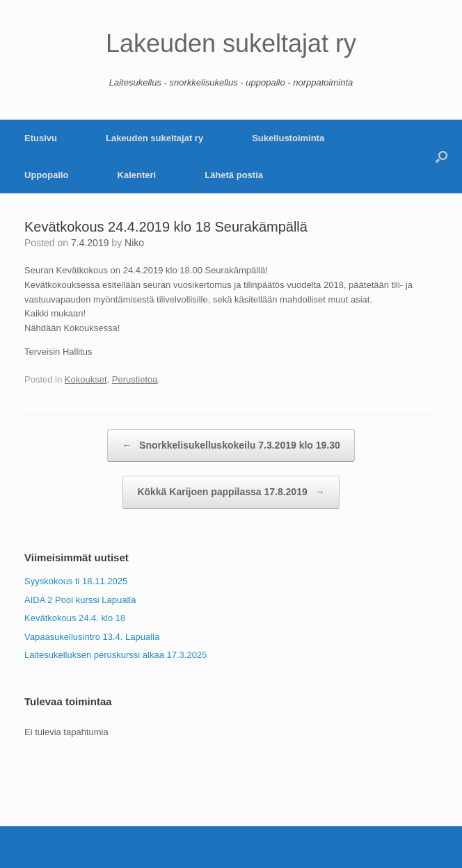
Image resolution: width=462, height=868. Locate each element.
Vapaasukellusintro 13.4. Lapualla (92, 637)
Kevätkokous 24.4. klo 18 (75, 618)
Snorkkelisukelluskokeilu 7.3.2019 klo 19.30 (231, 446)
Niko (134, 243)
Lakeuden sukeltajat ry (154, 138)
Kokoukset (86, 379)
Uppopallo (47, 175)
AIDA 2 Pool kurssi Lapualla (80, 600)
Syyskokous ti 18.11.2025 (76, 581)
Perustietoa (135, 379)
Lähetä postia (234, 175)
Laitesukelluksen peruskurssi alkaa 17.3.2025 (115, 655)
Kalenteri (137, 175)
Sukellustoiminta (288, 138)
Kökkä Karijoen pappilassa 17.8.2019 (231, 492)
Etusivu (41, 138)
